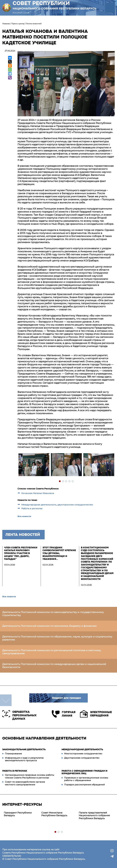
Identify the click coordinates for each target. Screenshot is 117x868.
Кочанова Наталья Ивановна (38, 493)
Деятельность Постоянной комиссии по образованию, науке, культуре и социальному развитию (57, 638)
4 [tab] (70, 481)
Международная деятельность (82, 749)
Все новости (24, 516)
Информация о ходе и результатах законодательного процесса (24, 759)
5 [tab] (73, 481)
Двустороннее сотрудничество (82, 758)
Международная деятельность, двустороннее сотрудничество (57, 505)
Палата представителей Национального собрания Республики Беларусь (94, 816)
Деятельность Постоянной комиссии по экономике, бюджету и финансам (49, 626)
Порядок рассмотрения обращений (84, 785)
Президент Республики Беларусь (18, 814)
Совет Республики (55, 5)
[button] (110, 8)
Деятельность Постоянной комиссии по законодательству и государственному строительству (53, 614)
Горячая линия (64, 714)
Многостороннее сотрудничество (83, 754)
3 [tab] (66, 481)
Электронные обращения (96, 714)
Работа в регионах (32, 508)
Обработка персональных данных (19, 715)
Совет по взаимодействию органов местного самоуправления (25, 783)
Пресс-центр (18, 24)
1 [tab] (60, 481)
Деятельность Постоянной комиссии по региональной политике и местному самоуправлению (52, 652)
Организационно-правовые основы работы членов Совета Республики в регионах (29, 776)
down (6, 700)
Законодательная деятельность (24, 749)
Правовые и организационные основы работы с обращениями (86, 779)
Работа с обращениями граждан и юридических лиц (84, 772)
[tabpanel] (34, 465)
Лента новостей (34, 24)
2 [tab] (63, 481)
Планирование (13, 754)
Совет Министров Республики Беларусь (54, 814)
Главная (6, 24)
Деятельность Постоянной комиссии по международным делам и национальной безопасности (54, 666)
